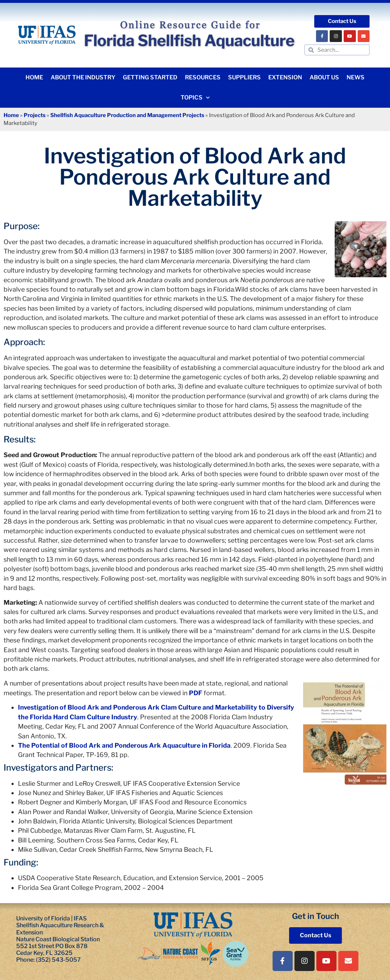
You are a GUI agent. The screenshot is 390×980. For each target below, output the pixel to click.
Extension (285, 77)
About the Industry (83, 77)
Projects (35, 115)
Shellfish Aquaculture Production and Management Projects (127, 115)
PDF (196, 693)
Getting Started (150, 77)
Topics (195, 97)
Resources (203, 77)
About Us (324, 77)
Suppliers (244, 77)
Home (34, 77)
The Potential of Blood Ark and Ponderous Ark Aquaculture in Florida (124, 745)
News (356, 77)
